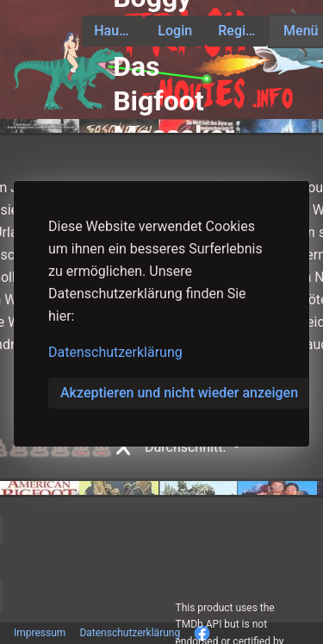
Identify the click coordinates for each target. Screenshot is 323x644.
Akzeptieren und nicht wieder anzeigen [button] (179, 393)
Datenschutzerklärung (115, 352)
